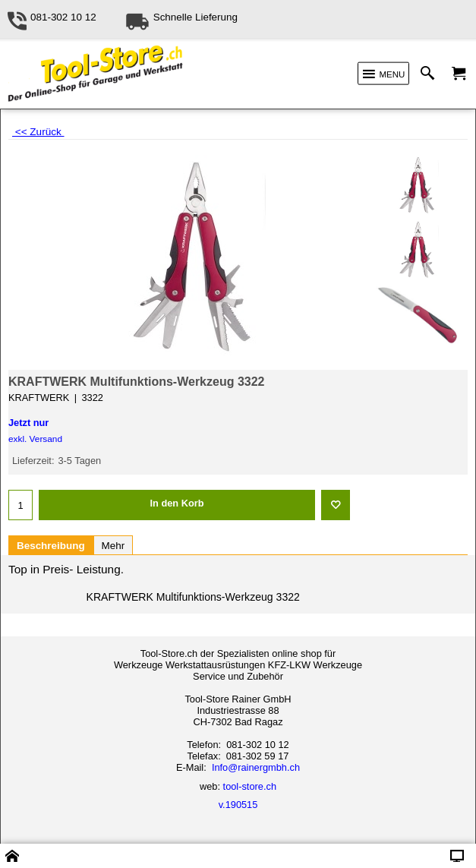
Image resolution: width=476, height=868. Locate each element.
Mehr (113, 546)
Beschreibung (51, 546)
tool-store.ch (250, 786)
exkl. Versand (35, 439)
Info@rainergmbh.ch (256, 767)
